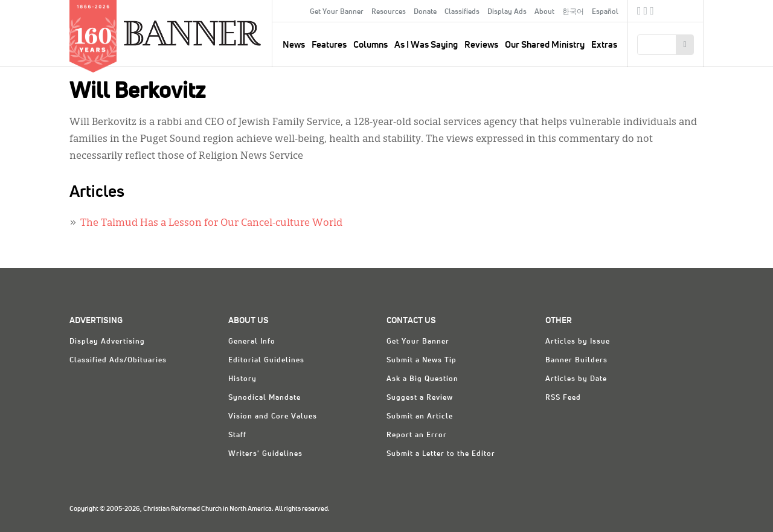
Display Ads (507, 12)
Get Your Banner (337, 12)
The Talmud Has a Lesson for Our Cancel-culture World (211, 223)
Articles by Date (576, 379)
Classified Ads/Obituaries (118, 361)
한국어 (573, 12)
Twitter (646, 13)
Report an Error (417, 435)
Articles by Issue (578, 342)
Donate (425, 12)
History (242, 379)
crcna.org (688, 11)
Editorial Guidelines (266, 361)
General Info (252, 342)
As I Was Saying (426, 45)
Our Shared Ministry (545, 45)
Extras (604, 45)
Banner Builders (576, 361)
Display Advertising (107, 342)
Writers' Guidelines (265, 454)
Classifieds (462, 12)
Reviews (481, 45)
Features (329, 45)
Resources (389, 12)
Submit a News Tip (422, 361)
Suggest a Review (420, 398)
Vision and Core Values (273, 417)
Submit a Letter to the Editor (441, 454)
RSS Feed (563, 398)
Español (605, 12)
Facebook (639, 13)
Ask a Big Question (422, 379)
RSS (652, 13)
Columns (370, 45)
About (544, 12)
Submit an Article (420, 417)
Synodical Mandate (265, 398)
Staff (237, 435)
